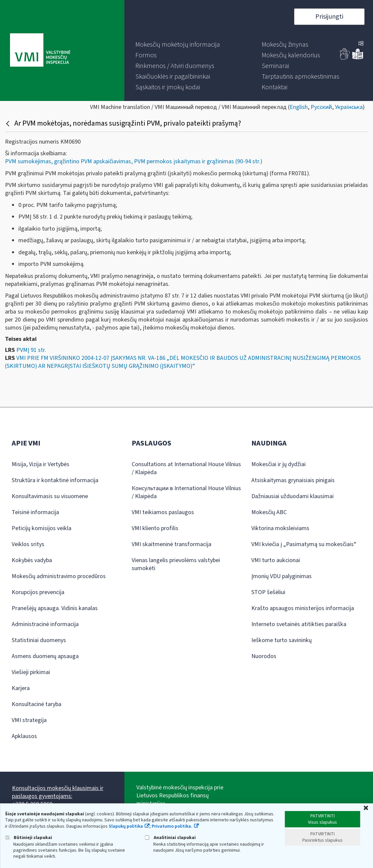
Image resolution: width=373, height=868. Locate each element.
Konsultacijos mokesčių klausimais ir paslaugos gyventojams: (58, 792)
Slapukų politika (126, 826)
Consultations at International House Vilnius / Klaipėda (186, 468)
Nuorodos (264, 656)
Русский (321, 107)
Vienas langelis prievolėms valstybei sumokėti (176, 564)
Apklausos (24, 736)
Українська (349, 107)
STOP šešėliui (268, 592)
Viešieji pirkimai (31, 672)
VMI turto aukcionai (276, 560)
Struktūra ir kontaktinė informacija (55, 480)
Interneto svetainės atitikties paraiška (299, 624)
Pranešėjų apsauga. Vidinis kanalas (55, 608)
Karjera (21, 688)
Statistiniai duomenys (39, 640)
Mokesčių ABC (269, 512)
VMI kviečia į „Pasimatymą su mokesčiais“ (304, 544)
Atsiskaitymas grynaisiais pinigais (293, 480)
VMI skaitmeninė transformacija (171, 544)
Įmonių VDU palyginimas (281, 576)
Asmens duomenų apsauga (45, 656)
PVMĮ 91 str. (31, 350)
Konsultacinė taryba (36, 704)
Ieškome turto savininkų (281, 640)
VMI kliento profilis (155, 528)
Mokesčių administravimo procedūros (59, 576)
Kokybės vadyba (32, 560)
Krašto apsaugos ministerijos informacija (303, 608)
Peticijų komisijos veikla (41, 528)
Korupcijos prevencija (38, 592)
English (299, 107)
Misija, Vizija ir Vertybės (40, 464)
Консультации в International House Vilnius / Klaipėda (186, 492)
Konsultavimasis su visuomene (50, 496)
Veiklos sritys (28, 544)
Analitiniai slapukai (170, 838)
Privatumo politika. (172, 826)
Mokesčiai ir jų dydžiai (278, 464)
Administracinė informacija (45, 624)
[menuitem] (178, 45)
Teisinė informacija (35, 512)
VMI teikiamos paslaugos (163, 512)
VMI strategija (29, 720)
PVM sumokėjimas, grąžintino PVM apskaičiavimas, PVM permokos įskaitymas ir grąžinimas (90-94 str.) (134, 161)
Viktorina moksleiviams (280, 528)
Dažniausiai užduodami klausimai (292, 496)
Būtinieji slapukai (28, 838)
